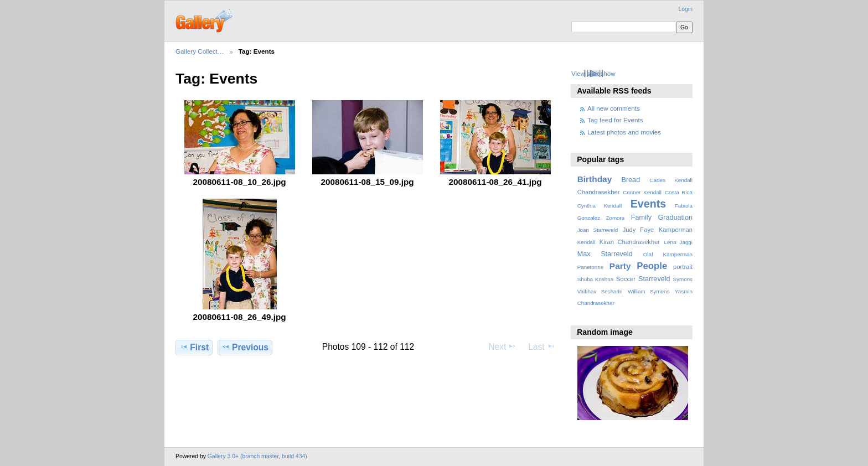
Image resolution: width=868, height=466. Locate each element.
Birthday (595, 179)
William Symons (649, 291)
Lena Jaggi (678, 242)
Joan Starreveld (598, 230)
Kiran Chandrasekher (630, 242)
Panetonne (590, 267)
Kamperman (676, 230)
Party (620, 266)
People (652, 266)
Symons (683, 279)
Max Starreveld (605, 254)
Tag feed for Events (615, 120)
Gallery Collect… (200, 51)
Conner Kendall (642, 192)
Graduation (675, 218)
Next (502, 346)
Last (542, 346)
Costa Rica (679, 192)
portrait (683, 267)
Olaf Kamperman (668, 254)
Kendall (587, 242)
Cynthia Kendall (600, 206)
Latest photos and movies (624, 132)
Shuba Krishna (595, 279)
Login (686, 9)
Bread (631, 180)
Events (648, 204)
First (194, 347)
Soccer (626, 279)
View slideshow (593, 73)
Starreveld (654, 279)
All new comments (614, 108)
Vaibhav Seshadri (600, 291)
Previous (245, 347)
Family (641, 218)
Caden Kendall (671, 180)
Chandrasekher (599, 192)
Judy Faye (638, 230)
